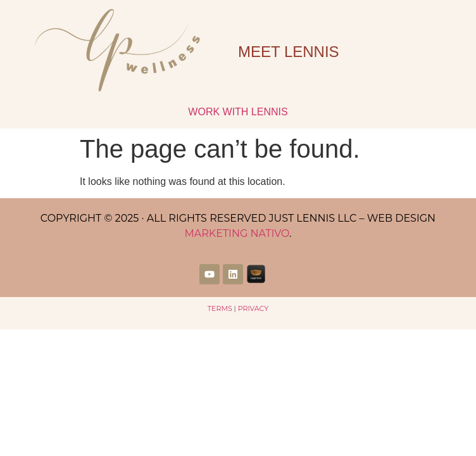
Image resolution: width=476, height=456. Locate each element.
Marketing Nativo (237, 233)
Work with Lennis (238, 112)
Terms (220, 308)
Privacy (254, 308)
